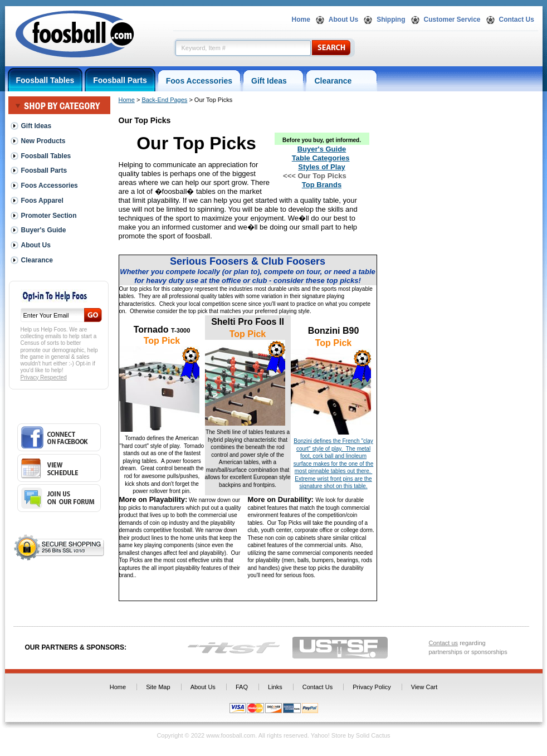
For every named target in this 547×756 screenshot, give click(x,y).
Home (301, 19)
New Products (43, 141)
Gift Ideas (273, 81)
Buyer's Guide (44, 230)
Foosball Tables (45, 80)
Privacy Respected (44, 377)
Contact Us (517, 19)
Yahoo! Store (328, 735)
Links (275, 687)
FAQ (242, 687)
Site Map (158, 687)
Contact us (444, 643)
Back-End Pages (164, 100)
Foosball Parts (120, 80)
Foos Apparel (42, 201)
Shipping (391, 19)
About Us (343, 19)
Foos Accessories (199, 81)
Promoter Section (49, 216)
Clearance (341, 81)
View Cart (424, 687)
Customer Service (452, 19)
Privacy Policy (372, 687)
